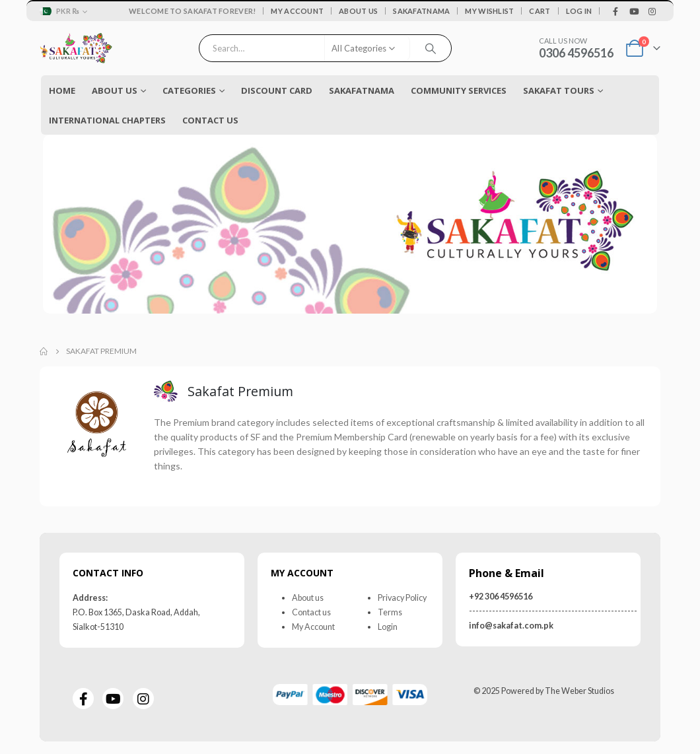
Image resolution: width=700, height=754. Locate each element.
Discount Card (277, 90)
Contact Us (210, 120)
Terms (390, 612)
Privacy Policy (402, 597)
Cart (540, 11)
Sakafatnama (421, 11)
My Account (297, 11)
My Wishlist (489, 11)
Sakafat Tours (559, 90)
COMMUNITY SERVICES (459, 90)
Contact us (311, 612)
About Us (358, 11)
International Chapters (107, 120)
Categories (189, 90)
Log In (579, 11)
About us (308, 597)
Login (388, 626)
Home (62, 90)
